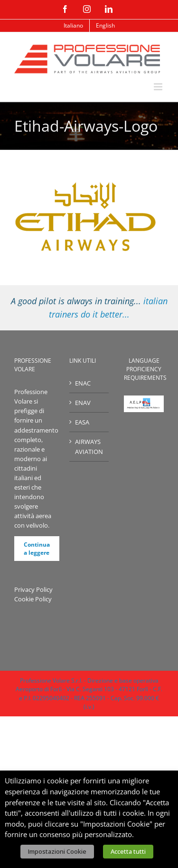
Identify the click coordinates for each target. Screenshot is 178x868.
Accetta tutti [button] (128, 851)
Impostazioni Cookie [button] (57, 851)
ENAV (83, 403)
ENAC (83, 383)
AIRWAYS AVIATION (89, 446)
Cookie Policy (33, 599)
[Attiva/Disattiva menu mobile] (159, 87)
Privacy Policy (33, 589)
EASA (82, 422)
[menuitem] (73, 26)
